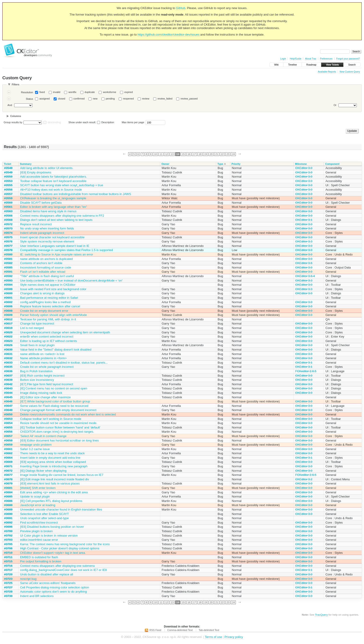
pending (110, 99)
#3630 (8, 350)
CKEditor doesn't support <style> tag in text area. (53, 553)
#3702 (8, 536)
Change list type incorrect (37, 324)
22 (222, 154)
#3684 (8, 492)
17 (194, 154)
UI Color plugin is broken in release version (49, 536)
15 (183, 154)
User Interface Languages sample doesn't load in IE (55, 246)
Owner (165, 164)
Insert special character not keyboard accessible (52, 237)
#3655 (8, 427)
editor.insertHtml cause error (39, 540)
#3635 (8, 367)
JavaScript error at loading (38, 505)
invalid (57, 92)
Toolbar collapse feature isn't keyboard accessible (53, 181)
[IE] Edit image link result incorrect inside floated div (54, 479)
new (95, 99)
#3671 (8, 466)
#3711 (8, 557)
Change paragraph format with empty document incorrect (58, 410)
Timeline (292, 65)
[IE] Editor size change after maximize (45, 397)
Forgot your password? (348, 59)
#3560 (8, 203)
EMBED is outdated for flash (39, 557)
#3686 (8, 501)
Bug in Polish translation (36, 371)
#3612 (8, 319)
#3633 (8, 363)
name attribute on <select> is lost (42, 354)
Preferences (326, 59)
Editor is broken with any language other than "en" (53, 207)
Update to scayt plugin (35, 496)
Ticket (8, 164)
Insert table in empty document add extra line (50, 458)
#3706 (8, 548)
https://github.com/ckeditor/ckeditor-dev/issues (169, 35)
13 (172, 154)
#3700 (8, 531)
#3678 (8, 479)
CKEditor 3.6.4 (305, 276)
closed (62, 99)
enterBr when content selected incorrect (47, 337)
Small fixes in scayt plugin (37, 345)
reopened (128, 99)
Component (332, 164)
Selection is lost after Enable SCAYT (44, 514)
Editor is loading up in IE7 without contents (48, 341)
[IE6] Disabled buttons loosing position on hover (52, 527)
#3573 (8, 228)
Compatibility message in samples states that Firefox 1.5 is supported (66, 250)
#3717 (8, 570)
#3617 (8, 324)
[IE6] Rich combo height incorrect (42, 376)
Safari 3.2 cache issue (35, 449)
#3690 (8, 514)
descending (54, 122)
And (10, 105)
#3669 (8, 462)
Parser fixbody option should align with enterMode (53, 315)
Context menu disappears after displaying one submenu (57, 566)
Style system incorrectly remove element (47, 241)
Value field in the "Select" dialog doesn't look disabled (56, 350)
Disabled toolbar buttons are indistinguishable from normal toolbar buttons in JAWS (75, 194)
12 (166, 154)
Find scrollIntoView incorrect (39, 523)
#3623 (8, 341)
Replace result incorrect (36, 224)
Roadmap (311, 65)
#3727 (8, 587)
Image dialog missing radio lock (41, 393)
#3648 (8, 410)
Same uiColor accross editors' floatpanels (48, 583)
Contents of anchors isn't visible (41, 263)
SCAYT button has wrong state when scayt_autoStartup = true (62, 185)
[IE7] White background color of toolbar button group (55, 401)
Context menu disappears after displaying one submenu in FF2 (62, 216)
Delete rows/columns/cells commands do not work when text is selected (68, 414)
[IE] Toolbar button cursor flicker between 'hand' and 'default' (60, 427)
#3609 (8, 315)
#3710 (8, 553)
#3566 (8, 216)
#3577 (8, 246)
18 (200, 154)
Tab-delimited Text (209, 630)
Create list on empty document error (44, 311)
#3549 (8, 172)
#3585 (8, 267)
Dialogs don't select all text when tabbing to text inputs (56, 220)
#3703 (8, 540)
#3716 (8, 566)
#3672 (8, 471)
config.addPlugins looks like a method (45, 302)
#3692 (8, 523)
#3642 (8, 384)
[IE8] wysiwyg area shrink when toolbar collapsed (53, 462)
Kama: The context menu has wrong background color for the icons (65, 544)
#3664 (8, 458)
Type (220, 164)
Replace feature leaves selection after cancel (50, 306)
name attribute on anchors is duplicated (46, 259)
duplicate (90, 92)
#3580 (8, 254)
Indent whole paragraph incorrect (42, 233)
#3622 (8, 337)
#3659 (8, 445)
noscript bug (28, 579)
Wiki (276, 65)
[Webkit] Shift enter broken (38, 488)
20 (211, 154)
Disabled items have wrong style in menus (48, 211)
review (146, 99)
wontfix (72, 92)
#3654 (8, 423)
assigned (45, 99)
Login (283, 59)
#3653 (8, 419)
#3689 (8, 510)
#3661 (8, 449)
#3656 (8, 432)
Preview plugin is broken (36, 531)
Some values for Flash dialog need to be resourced (54, 406)
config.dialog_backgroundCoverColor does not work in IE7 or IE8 (63, 570)
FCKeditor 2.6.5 (306, 371)
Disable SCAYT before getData (41, 203)
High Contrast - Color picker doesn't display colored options (60, 548)
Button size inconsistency (37, 380)
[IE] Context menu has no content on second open (54, 388)
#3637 (8, 376)
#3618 (8, 328)
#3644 (8, 393)
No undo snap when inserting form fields (47, 228)
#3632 (8, 358)
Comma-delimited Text (180, 630)
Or (335, 105)
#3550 (8, 177)
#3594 (8, 285)
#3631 (8, 354)
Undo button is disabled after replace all (46, 574)
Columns (16, 116)
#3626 (8, 345)
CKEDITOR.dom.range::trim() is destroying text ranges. (57, 432)
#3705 (8, 544)
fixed (42, 92)
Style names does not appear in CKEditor (48, 285)
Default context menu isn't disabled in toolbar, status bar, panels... (64, 363)
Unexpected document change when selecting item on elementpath (65, 332)
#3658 (8, 440)
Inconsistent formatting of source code (45, 267)
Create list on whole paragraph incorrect (47, 367)
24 (233, 154)
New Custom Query (350, 72)
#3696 (8, 527)
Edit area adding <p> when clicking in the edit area (54, 492)
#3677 (8, 475)
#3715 (8, 561)
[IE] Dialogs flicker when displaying (43, 471)
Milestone (301, 164)
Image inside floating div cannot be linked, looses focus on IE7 (62, 475)
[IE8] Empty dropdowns (36, 172)
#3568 (8, 220)
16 (189, 154)
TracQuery (321, 615)
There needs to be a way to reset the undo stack (52, 453)
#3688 (8, 505)
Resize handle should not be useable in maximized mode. (58, 423)
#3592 (8, 276)
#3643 (8, 388)
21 (217, 154)
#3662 (8, 453)
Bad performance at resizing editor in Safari (49, 298)
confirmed (79, 99)
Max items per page (133, 122)
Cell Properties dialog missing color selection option (54, 587)
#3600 (8, 293)
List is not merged (32, 328)
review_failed (165, 99)
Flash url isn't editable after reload (43, 272)
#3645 (8, 397)
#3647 (8, 406)
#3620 (8, 332)
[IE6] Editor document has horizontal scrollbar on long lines (59, 440)
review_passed (189, 99)
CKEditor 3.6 (304, 263)
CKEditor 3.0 (304, 168)
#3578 (8, 250)
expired (129, 92)
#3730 (8, 596)
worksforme (110, 92)
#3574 (8, 233)
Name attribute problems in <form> (43, 358)
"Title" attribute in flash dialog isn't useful (47, 276)
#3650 (8, 414)
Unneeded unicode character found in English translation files (61, 510)
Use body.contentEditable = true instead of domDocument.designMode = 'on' (71, 281)
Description (106, 122)
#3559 (8, 198)
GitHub (181, 8)
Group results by (13, 122)
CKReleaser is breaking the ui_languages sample (53, 198)
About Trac (311, 59)
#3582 (8, 263)
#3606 (8, 306)
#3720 (8, 574)
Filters (15, 84)
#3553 (8, 181)
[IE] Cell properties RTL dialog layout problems (51, 501)
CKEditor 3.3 (304, 241)
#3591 (8, 272)
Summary (26, 164)
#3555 (8, 185)
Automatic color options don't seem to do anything (53, 592)
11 (161, 154)
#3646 (8, 401)
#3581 (8, 259)
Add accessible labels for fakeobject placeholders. (53, 177)
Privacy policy (234, 637)
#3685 (8, 496)
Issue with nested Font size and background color (53, 289)
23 (228, 154)
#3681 (8, 488)
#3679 (8, 483)
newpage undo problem (36, 445)
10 (155, 154)
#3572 (8, 224)
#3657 (8, 436)
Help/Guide (296, 59)
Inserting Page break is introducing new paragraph (54, 466)
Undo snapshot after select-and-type (44, 518)
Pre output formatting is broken (41, 561)
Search (352, 65)
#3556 (8, 190)
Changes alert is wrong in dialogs (42, 293)
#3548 (8, 168)
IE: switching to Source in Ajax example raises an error (56, 254)
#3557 (8, 194)
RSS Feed (155, 630)
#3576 (8, 241)
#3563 (8, 211)
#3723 (8, 579)
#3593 (8, 281)
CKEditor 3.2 (304, 479)
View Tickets (332, 65)
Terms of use (213, 637)
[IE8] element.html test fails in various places (50, 483)
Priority (236, 164)
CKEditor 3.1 (304, 220)
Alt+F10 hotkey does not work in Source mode (51, 190)
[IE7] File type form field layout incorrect (46, 384)
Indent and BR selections (37, 596)
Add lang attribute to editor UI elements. (47, 168)
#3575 (8, 237)
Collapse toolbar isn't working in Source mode (50, 419)
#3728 (8, 592)
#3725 (8, 583)
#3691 (8, 518)
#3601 (8, 298)
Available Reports (327, 72)
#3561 (8, 207)
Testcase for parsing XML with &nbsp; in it (48, 319)
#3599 (8, 289)
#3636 (8, 371)
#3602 (8, 302)
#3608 (8, 311)
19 (205, 154)
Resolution (27, 92)
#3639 (8, 380)
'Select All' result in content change (43, 436)
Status (29, 99)
